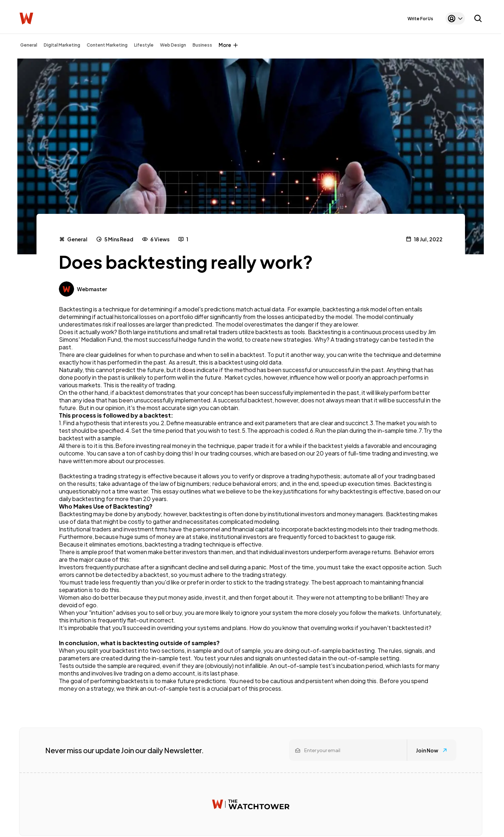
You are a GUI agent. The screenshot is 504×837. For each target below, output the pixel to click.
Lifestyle (144, 45)
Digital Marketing (62, 45)
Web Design (173, 45)
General (29, 45)
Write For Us (420, 19)
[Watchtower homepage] (251, 804)
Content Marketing (107, 45)
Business (202, 45)
